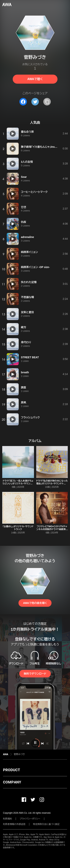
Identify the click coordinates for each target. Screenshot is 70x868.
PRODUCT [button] (11, 770)
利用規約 (7, 819)
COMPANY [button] (12, 782)
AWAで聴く (35, 79)
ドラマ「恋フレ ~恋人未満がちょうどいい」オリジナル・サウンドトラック (18, 484)
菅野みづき (19, 754)
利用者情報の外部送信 (14, 824)
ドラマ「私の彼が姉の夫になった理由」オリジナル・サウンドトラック (52, 484)
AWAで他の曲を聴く (35, 603)
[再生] (13, 134)
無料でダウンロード (35, 674)
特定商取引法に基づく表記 (46, 824)
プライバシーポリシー (30, 819)
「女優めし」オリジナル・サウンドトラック (18, 528)
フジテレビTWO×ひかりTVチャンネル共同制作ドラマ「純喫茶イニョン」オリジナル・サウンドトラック (52, 531)
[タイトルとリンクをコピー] (47, 102)
